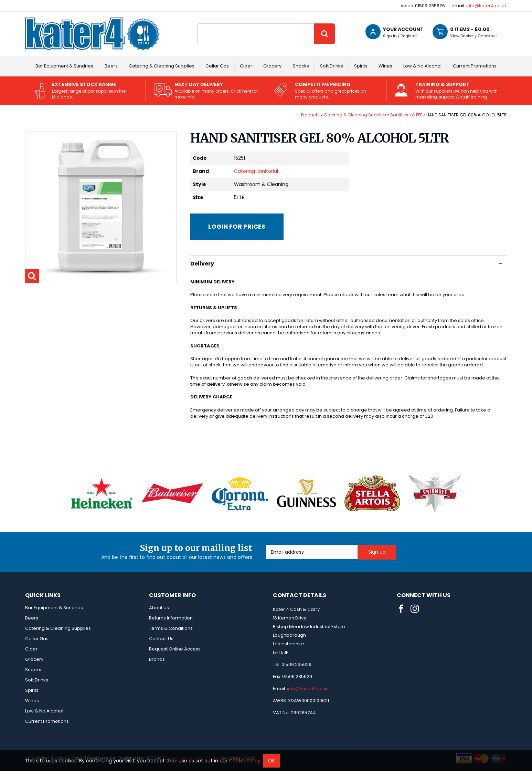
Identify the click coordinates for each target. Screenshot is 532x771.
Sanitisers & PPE (406, 115)
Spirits (361, 66)
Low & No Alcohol (422, 66)
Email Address (266, 545)
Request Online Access (175, 649)
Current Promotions (475, 66)
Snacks (301, 66)
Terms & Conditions (171, 628)
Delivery (346, 264)
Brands (157, 659)
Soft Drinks (332, 66)
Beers (111, 66)
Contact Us (161, 639)
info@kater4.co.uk (487, 6)
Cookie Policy (245, 761)
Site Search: (197, 24)
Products (310, 115)
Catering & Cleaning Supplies (162, 66)
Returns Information (171, 618)
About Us (159, 608)
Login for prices (237, 226)
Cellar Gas (217, 66)
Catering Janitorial (256, 171)
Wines (385, 66)
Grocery (272, 66)
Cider (246, 66)
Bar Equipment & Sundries (64, 66)
